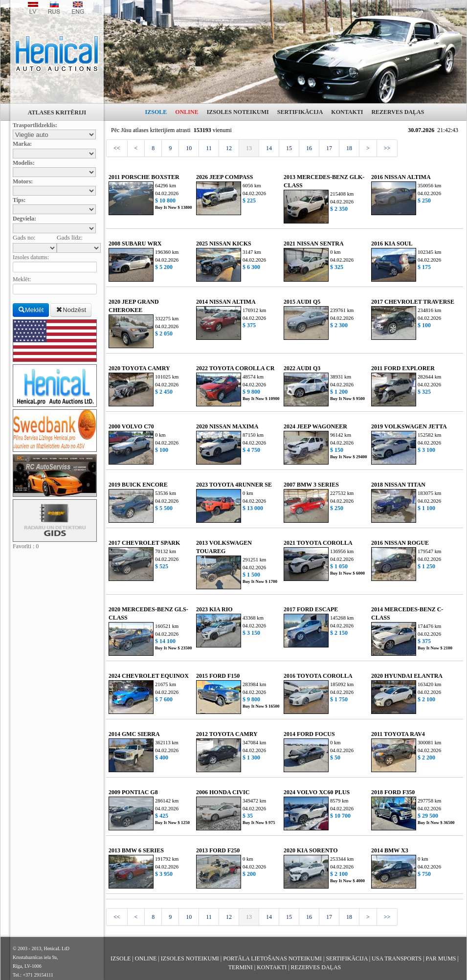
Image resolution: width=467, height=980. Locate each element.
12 (229, 148)
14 (269, 148)
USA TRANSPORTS (397, 958)
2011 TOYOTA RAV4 (398, 734)
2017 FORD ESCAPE (311, 609)
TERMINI (241, 967)
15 (289, 148)
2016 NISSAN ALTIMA (401, 177)
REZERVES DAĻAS (398, 112)
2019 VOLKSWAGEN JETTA (409, 426)
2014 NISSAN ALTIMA (226, 302)
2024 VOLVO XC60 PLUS (317, 792)
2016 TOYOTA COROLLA (318, 676)
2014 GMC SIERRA (134, 734)
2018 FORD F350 (393, 792)
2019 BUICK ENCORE (138, 485)
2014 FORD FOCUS (309, 734)
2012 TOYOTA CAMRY (227, 734)
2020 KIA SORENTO (311, 850)
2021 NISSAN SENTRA (314, 244)
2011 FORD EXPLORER (403, 368)
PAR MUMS (441, 958)
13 (249, 148)
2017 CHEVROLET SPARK (144, 543)
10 (189, 148)
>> (387, 148)
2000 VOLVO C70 (131, 426)
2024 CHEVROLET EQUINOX (149, 676)
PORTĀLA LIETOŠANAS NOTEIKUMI (272, 958)
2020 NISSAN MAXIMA (227, 426)
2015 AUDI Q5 (302, 302)
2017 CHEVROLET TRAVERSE (413, 302)
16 (309, 148)
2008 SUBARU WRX (135, 244)
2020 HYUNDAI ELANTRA (407, 676)
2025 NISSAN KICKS (224, 244)
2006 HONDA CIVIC (223, 792)
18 (349, 148)
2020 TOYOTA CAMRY (139, 368)
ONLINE (187, 112)
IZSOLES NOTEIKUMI (238, 112)
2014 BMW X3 (390, 850)
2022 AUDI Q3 (302, 368)
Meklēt (31, 310)
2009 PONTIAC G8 (133, 792)
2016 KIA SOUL (392, 244)
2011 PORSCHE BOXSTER (144, 177)
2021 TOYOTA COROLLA (318, 543)
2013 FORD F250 (218, 850)
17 (329, 148)
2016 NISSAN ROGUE (400, 543)
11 (209, 148)
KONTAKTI (347, 112)
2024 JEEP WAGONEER (315, 426)
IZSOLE (156, 112)
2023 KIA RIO (214, 609)
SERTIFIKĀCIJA (300, 112)
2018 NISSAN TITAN (398, 485)
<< (117, 148)
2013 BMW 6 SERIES (136, 850)
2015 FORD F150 (218, 676)
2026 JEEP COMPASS (224, 177)
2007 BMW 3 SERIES (311, 485)
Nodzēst (71, 310)
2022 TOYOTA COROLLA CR (235, 368)
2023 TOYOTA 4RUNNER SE (234, 485)
